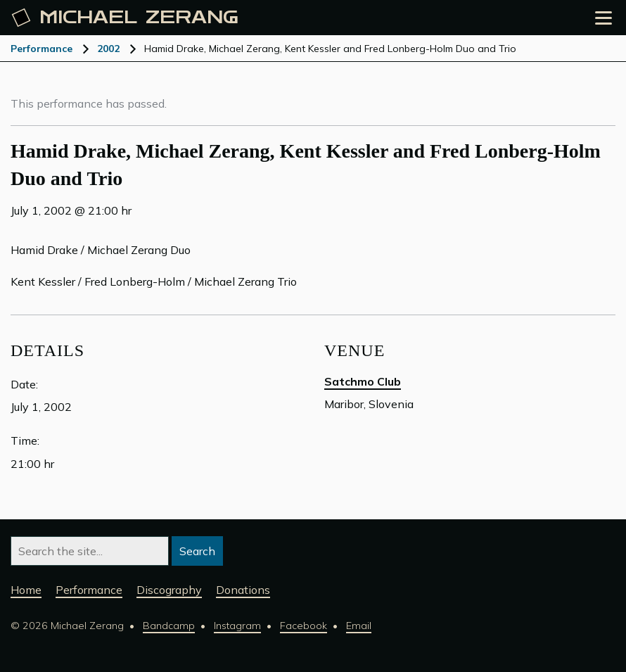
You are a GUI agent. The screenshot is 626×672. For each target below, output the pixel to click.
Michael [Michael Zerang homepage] (125, 18)
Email (359, 626)
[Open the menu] (603, 18)
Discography (169, 590)
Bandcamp (169, 626)
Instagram (237, 626)
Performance (41, 49)
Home (26, 590)
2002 (108, 49)
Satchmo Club (363, 381)
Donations (243, 590)
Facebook (304, 626)
